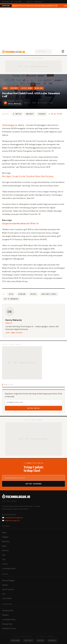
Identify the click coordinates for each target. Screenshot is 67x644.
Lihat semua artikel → (15, 333)
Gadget (5, 537)
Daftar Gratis (33, 408)
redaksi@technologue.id (14, 518)
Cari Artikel (7, 598)
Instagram (15, 640)
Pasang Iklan (7, 624)
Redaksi (5, 615)
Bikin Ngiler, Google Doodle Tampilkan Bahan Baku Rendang (28, 176)
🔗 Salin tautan (55, 114)
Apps (4, 546)
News (5, 88)
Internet (14, 88)
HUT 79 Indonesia (11, 299)
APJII (11, 294)
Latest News (26, 88)
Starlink (22, 294)
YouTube (41, 640)
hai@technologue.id (12, 521)
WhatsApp (30, 114)
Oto (4, 555)
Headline (39, 88)
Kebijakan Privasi (9, 628)
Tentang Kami (8, 610)
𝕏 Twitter (17, 114)
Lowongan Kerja (9, 568)
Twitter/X (28, 640)
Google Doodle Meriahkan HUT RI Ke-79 (20, 223)
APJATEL (33, 294)
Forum (5, 564)
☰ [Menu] (63, 51)
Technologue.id (9, 125)
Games (5, 585)
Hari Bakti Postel (49, 294)
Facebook (42, 114)
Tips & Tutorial (8, 589)
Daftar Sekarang (34, 484)
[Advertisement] (33, 28)
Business (6, 541)
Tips (4, 559)
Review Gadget (8, 580)
